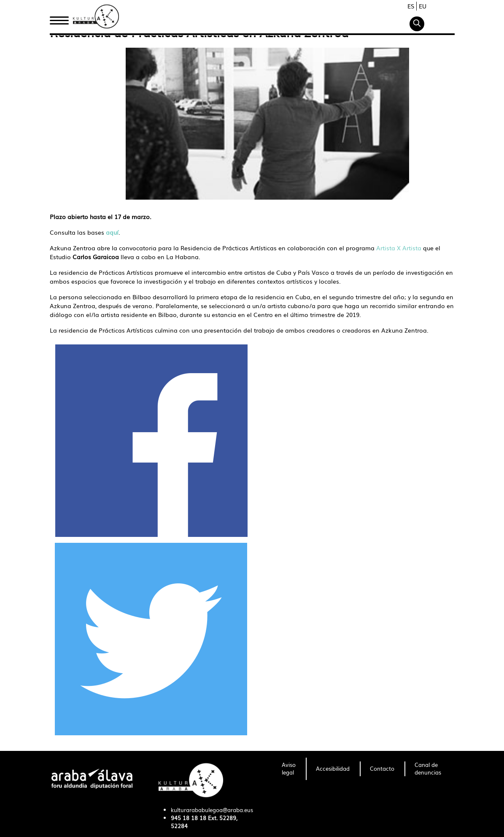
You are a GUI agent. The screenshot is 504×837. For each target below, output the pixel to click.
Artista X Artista (400, 248)
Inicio (59, 18)
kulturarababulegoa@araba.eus (212, 810)
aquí (112, 232)
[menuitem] (289, 769)
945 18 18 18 (189, 818)
